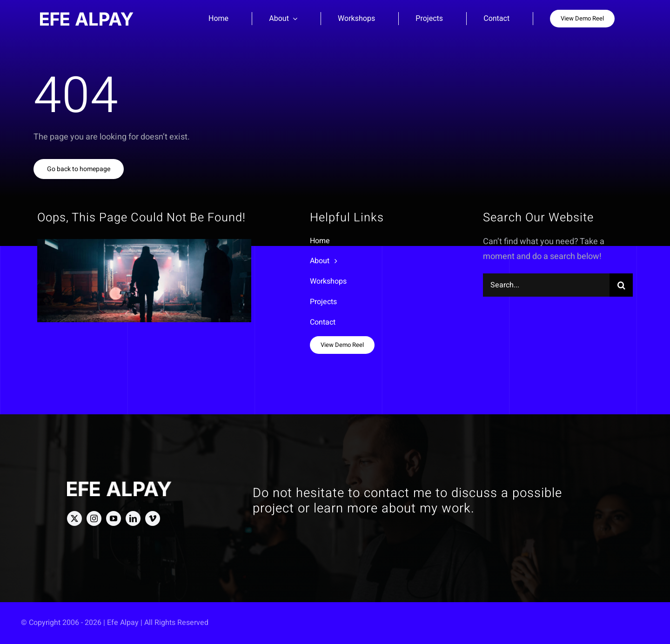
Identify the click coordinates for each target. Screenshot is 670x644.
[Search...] (546, 285)
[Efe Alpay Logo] (87, 16)
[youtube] (114, 518)
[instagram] (94, 518)
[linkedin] (133, 518)
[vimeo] (153, 518)
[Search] (621, 285)
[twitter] (74, 518)
